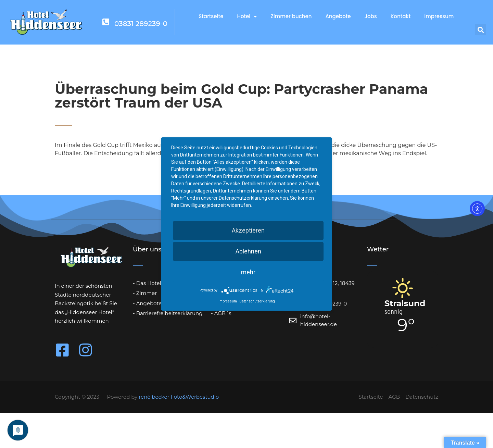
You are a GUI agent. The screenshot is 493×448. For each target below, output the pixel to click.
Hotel (247, 17)
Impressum (439, 16)
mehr (248, 272)
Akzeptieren (248, 230)
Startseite (211, 16)
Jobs (371, 16)
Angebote (338, 16)
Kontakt (401, 16)
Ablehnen (248, 251)
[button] (481, 30)
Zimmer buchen (291, 16)
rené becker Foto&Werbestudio (179, 397)
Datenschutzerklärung (257, 301)
